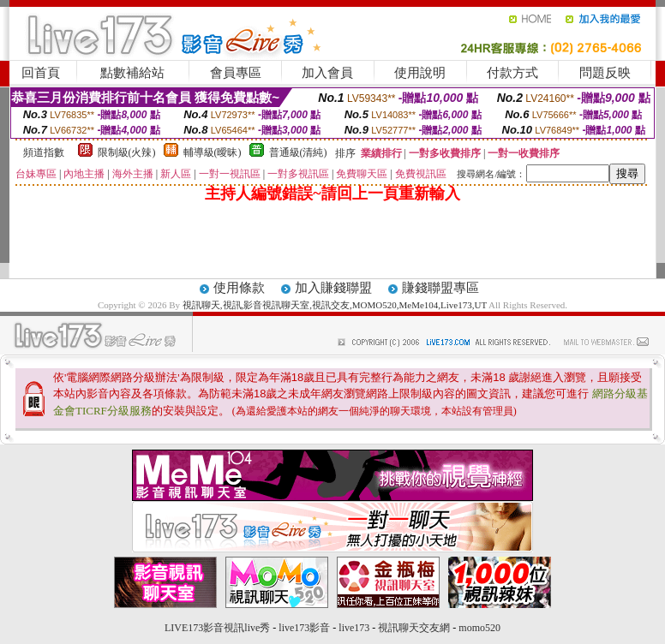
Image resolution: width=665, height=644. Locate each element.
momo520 (479, 628)
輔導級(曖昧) (213, 152)
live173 (354, 628)
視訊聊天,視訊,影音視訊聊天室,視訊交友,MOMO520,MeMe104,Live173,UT (335, 305)
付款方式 (512, 73)
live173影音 (304, 628)
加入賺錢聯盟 (333, 288)
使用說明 (420, 73)
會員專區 (236, 73)
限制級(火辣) (127, 152)
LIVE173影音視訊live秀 (217, 628)
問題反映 (605, 73)
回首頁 (41, 73)
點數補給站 (132, 73)
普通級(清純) (298, 152)
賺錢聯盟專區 (440, 288)
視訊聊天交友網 (414, 628)
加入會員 (327, 73)
